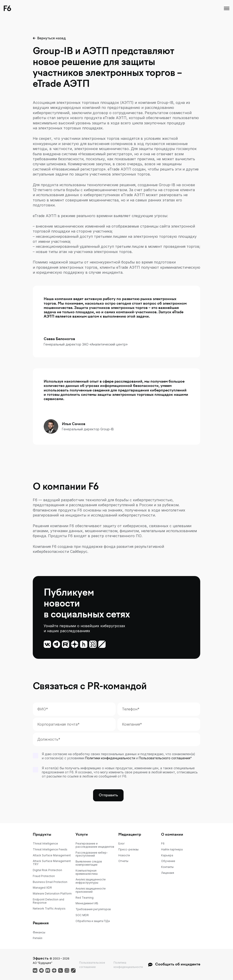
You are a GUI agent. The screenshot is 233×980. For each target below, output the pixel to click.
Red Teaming (85, 898)
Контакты (167, 867)
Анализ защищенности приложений (91, 890)
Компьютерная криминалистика (87, 872)
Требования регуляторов (93, 909)
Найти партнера (172, 850)
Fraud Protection (44, 876)
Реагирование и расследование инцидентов (95, 845)
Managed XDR (42, 888)
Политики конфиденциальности (110, 758)
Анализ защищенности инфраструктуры (91, 881)
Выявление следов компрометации (89, 863)
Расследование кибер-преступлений (92, 854)
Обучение (168, 861)
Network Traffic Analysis (49, 909)
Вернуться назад (52, 38)
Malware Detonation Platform (52, 894)
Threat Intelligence (45, 844)
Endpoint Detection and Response (48, 901)
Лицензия (168, 873)
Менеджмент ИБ (87, 903)
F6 (163, 844)
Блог (122, 844)
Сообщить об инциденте (174, 965)
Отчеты (123, 861)
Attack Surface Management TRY (52, 863)
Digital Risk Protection (47, 870)
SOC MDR (82, 915)
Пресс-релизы (128, 850)
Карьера (167, 855)
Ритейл (38, 938)
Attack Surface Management (52, 855)
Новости (124, 855)
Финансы (39, 932)
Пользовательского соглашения (165, 758)
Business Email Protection (50, 882)
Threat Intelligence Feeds (50, 850)
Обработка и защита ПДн (93, 921)
